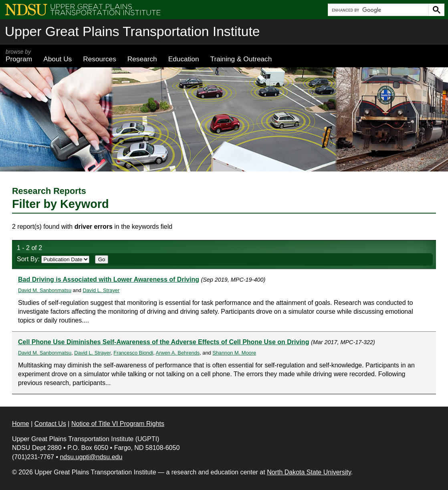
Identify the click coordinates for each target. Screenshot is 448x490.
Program (19, 56)
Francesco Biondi (133, 353)
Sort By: (53, 259)
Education (184, 59)
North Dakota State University (309, 472)
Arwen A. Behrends (178, 353)
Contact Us (50, 424)
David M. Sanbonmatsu (45, 290)
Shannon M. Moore (234, 353)
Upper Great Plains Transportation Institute (132, 31)
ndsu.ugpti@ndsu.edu (91, 457)
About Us (58, 59)
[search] (377, 10)
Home (21, 424)
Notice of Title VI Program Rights (118, 424)
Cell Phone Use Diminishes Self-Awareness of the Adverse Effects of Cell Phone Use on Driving (163, 342)
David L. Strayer (101, 290)
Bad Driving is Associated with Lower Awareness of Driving (109, 279)
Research (142, 59)
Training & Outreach (241, 59)
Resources (100, 59)
